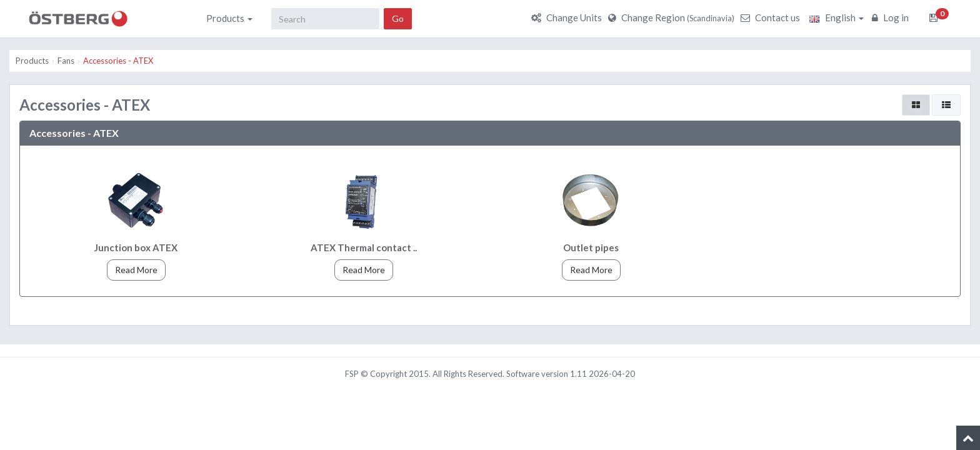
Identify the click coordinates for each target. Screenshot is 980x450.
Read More (136, 270)
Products (229, 18)
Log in (892, 17)
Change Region (673, 17)
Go (398, 18)
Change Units (568, 17)
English (837, 17)
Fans (66, 61)
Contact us (772, 17)
